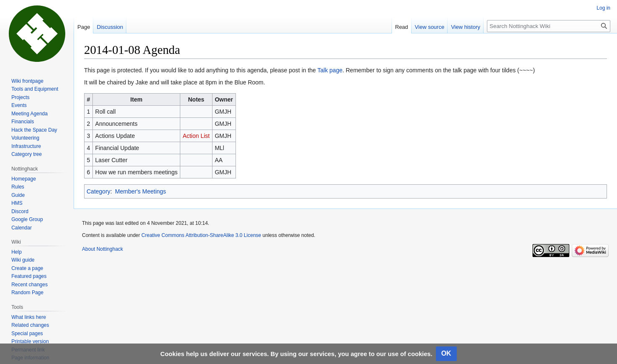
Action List (196, 136)
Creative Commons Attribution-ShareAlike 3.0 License (201, 235)
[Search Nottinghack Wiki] (549, 26)
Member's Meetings (141, 191)
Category (99, 191)
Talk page (330, 70)
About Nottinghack (102, 249)
